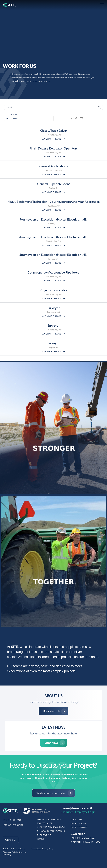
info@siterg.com (13, 825)
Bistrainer (67, 812)
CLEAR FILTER (77, 118)
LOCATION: (12, 114)
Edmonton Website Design (13, 852)
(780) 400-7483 (13, 820)
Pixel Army (7, 855)
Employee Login (85, 812)
